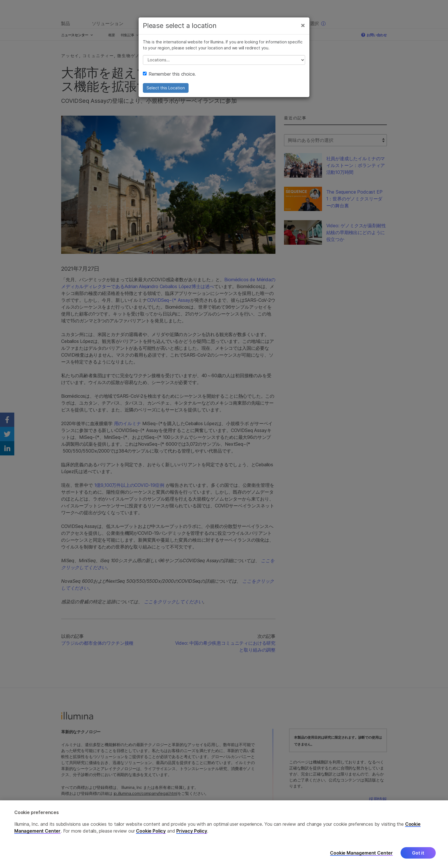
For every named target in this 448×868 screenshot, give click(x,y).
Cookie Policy (151, 835)
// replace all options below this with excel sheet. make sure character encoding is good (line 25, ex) (224, 60)
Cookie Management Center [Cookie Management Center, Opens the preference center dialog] (361, 857)
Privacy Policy (192, 835)
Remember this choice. (169, 74)
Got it (418, 857)
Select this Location (166, 88)
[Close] (303, 25)
